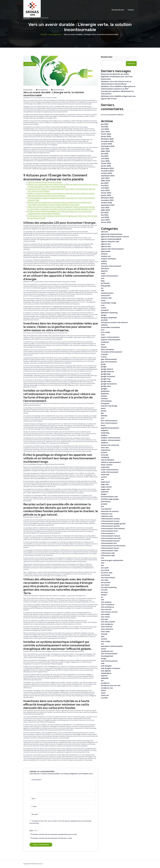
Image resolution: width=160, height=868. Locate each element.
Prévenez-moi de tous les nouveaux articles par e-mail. (52, 838)
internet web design (109, 406)
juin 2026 (105, 124)
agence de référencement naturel (115, 237)
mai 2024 (105, 186)
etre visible (105, 332)
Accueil (44, 34)
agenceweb (106, 251)
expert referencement (110, 337)
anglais (104, 261)
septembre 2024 (108, 176)
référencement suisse (110, 548)
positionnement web (109, 497)
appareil (104, 271)
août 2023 (105, 208)
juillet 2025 (105, 151)
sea (102, 558)
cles (103, 291)
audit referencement (110, 276)
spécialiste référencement (112, 646)
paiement (105, 492)
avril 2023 (105, 217)
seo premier (106, 582)
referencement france (110, 521)
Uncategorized (55, 34)
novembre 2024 (107, 171)
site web (104, 619)
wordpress (105, 683)
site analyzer (106, 602)
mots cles (105, 448)
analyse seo (106, 256)
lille (102, 413)
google (104, 367)
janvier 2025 (106, 166)
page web (105, 484)
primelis (104, 504)
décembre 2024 (107, 168)
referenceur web (108, 553)
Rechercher (107, 57)
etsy (103, 335)
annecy (104, 264)
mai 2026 (105, 127)
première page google (110, 499)
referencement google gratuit (113, 524)
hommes (104, 399)
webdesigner (106, 673)
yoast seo (105, 695)
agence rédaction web (110, 242)
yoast (103, 693)
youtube (104, 698)
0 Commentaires (58, 90)
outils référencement (110, 470)
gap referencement (109, 362)
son (102, 644)
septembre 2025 (108, 146)
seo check (105, 570)
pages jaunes (106, 487)
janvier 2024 (106, 195)
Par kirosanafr (28, 90)
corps (103, 300)
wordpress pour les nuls (111, 686)
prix (102, 506)
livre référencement (109, 421)
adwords (104, 232)
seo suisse (105, 585)
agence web (106, 246)
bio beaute (105, 283)
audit (103, 273)
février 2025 (106, 163)
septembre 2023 (108, 205)
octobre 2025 (106, 144)
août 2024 (105, 178)
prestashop (106, 502)
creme (103, 308)
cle (102, 288)
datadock (105, 310)
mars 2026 (105, 132)
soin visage (105, 641)
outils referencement (110, 472)
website (104, 676)
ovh (102, 479)
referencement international (113, 529)
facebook (105, 342)
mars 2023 (105, 220)
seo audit (105, 568)
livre (103, 418)
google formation (108, 376)
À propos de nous (118, 10)
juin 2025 (105, 154)
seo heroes (105, 575)
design (104, 315)
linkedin (104, 416)
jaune (103, 408)
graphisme (105, 391)
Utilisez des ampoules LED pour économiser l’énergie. (45, 182)
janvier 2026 (106, 136)
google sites (106, 386)
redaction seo (107, 514)
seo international (108, 578)
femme (104, 347)
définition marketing (109, 313)
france (104, 357)
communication (107, 293)
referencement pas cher (111, 538)
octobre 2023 (106, 203)
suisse (104, 649)
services (104, 592)
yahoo (103, 690)
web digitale (106, 671)
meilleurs (105, 443)
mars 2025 (105, 161)
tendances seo (107, 651)
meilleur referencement (111, 440)
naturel (104, 452)
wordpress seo (107, 688)
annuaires (105, 269)
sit (102, 597)
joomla (104, 411)
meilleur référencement (111, 438)
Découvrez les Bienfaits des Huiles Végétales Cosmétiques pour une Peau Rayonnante (117, 77)
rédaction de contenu (110, 511)
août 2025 (105, 149)
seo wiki (104, 590)
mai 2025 (105, 156)
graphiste (105, 394)
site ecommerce (107, 607)
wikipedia (105, 678)
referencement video (110, 551)
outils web (105, 475)
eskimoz (104, 325)
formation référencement (112, 352)
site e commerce (108, 605)
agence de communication (112, 234)
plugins (104, 494)
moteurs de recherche (110, 445)
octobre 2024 (106, 173)
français (104, 354)
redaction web (107, 516)
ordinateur (105, 467)
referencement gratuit (110, 526)
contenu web (106, 298)
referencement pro (109, 543)
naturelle (105, 455)
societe (104, 639)
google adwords (107, 372)
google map (106, 379)
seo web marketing (109, 587)
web (103, 663)
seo (102, 565)
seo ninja (105, 580)
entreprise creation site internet (114, 322)
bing (103, 281)
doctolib (104, 320)
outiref (104, 477)
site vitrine (105, 617)
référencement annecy (110, 519)
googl (103, 364)
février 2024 (106, 193)
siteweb (104, 634)
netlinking (105, 457)
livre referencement (109, 423)
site (102, 600)
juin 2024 (105, 183)
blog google (106, 286)
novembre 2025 (107, 141)
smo (103, 636)
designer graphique (109, 318)
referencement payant (110, 541)
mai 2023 (105, 215)
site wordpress (107, 624)
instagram (105, 403)
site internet (106, 609)
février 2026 (106, 134)
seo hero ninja (107, 573)
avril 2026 (105, 129)
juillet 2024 (105, 181)
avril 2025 (105, 159)
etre (103, 330)
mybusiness (106, 450)
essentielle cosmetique (110, 327)
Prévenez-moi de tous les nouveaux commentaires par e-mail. (54, 834)
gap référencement (109, 359)
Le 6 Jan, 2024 (30, 64)
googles (104, 389)
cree (103, 305)
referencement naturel (110, 536)
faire (103, 345)
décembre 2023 (107, 198)
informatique (106, 401)
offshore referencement (111, 462)
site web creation (108, 622)
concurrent (106, 296)
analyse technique (108, 259)
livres (103, 426)
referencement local (109, 531)
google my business (109, 384)
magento (105, 430)
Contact (131, 10)
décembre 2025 (107, 139)
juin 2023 (105, 213)
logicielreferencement (110, 428)
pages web (105, 489)
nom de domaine (108, 460)
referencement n (108, 533)
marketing (105, 433)
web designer (106, 666)
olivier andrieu (107, 465)
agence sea (106, 244)
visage (104, 659)
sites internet (107, 627)
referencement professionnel (113, 546)
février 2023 (106, 222)
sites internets (107, 629)
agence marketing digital (111, 239)
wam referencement (109, 661)
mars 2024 (105, 190)
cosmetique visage (109, 303)
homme (104, 396)
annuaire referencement (111, 266)
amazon (104, 254)
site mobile (105, 614)
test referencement (109, 654)
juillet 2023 (105, 210)
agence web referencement (112, 249)
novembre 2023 (107, 200)
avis (103, 278)
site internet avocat (109, 612)
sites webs (105, 632)
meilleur (104, 435)
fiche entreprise (107, 349)
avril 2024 (105, 188)
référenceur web (108, 556)
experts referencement (111, 340)
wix (102, 681)
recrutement (106, 509)
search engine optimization (112, 560)
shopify (104, 595)
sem (103, 563)
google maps (106, 381)
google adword (107, 369)
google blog (106, 374)
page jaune (105, 482)
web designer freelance (111, 668)
